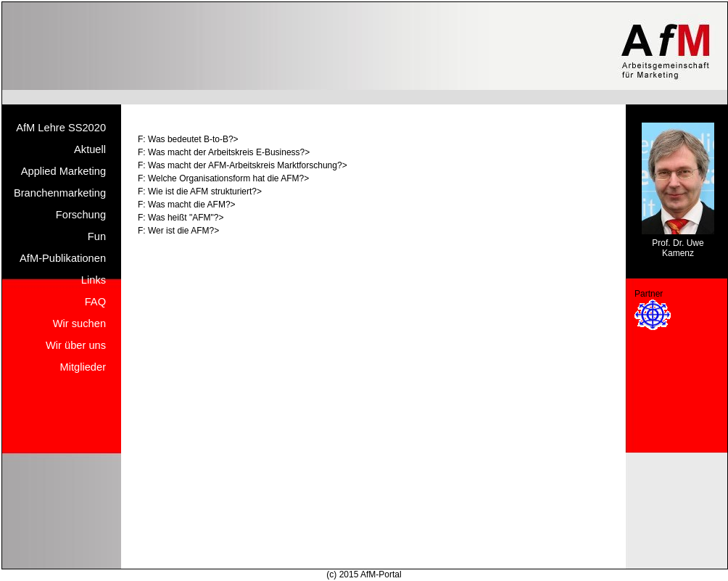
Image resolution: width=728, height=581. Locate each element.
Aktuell (90, 149)
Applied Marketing (63, 171)
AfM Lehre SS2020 (61, 128)
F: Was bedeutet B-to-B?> (188, 139)
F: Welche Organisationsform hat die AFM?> (223, 178)
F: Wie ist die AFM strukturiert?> (200, 191)
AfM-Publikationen (63, 258)
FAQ (95, 302)
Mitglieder (83, 367)
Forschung (81, 215)
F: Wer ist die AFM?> (178, 231)
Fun (97, 236)
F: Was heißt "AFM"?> (181, 218)
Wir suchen (79, 324)
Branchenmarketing (60, 193)
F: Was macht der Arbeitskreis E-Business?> (224, 152)
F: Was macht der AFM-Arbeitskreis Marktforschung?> (243, 165)
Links (94, 280)
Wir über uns (76, 345)
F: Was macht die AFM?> (187, 205)
